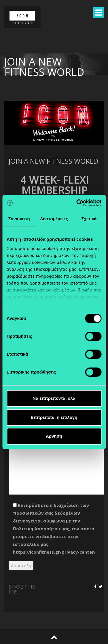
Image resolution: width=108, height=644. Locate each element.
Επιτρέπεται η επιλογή (54, 417)
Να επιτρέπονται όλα (54, 398)
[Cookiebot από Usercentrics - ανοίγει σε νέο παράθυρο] (77, 203)
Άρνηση (54, 436)
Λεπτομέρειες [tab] (54, 219)
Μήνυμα (55, 452)
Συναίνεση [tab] (19, 219)
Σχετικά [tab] (89, 219)
